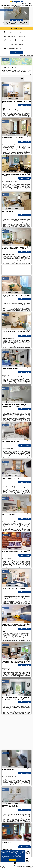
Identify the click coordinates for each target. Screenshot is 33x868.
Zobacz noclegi (25, 105)
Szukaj (17, 53)
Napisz (31, 867)
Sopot (4, 85)
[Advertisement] (16, 732)
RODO (2, 858)
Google (23, 851)
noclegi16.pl (17, 2)
